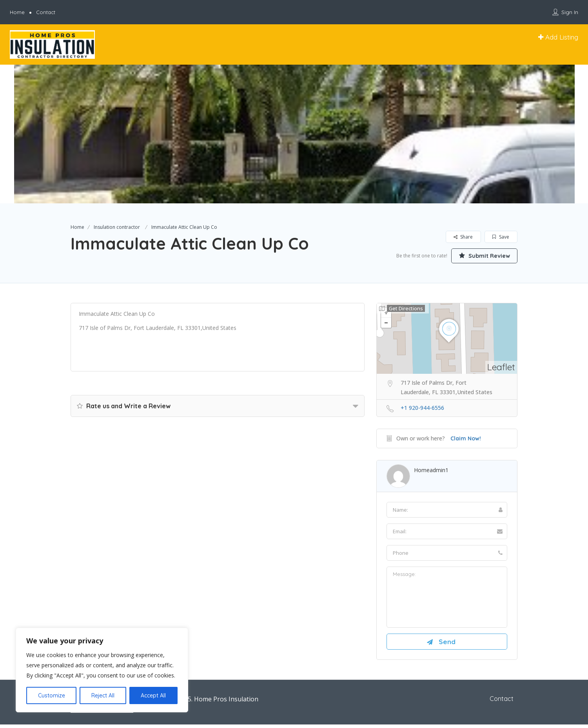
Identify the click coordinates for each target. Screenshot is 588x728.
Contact (46, 12)
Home (17, 12)
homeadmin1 (431, 470)
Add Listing (558, 37)
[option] (294, 134)
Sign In (570, 12)
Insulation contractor (117, 227)
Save (501, 237)
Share (463, 237)
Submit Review (480, 255)
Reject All (103, 695)
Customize (52, 695)
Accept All (153, 695)
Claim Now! (466, 439)
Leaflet (501, 368)
